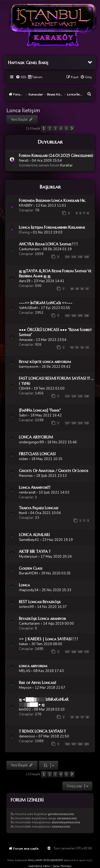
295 (80, 316)
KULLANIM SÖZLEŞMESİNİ (46, 860)
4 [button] (61, 129)
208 (80, 744)
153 (67, 257)
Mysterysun (28, 557)
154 (74, 257)
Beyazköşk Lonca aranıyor (42, 619)
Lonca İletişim (23, 110)
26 (77, 717)
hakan (23, 644)
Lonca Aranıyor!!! (35, 487)
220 (87, 423)
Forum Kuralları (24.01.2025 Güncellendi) (56, 156)
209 (87, 744)
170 (87, 652)
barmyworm (29, 367)
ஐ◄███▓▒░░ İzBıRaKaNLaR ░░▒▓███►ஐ (44, 702)
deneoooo (27, 736)
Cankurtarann (29, 249)
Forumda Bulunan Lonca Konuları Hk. (52, 201)
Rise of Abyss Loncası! (38, 683)
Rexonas (26, 476)
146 (87, 397)
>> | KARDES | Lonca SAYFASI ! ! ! (48, 639)
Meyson (25, 688)
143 (67, 397)
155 (80, 257)
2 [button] (50, 129)
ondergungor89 (31, 442)
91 (77, 348)
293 (67, 316)
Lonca (24, 585)
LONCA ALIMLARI (34, 535)
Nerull (24, 161)
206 (67, 744)
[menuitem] (21, 77)
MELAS (25, 671)
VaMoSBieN (28, 308)
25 (72, 717)
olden (23, 459)
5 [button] (66, 129)
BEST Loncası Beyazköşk (40, 602)
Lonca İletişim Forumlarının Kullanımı (52, 227)
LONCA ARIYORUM (36, 437)
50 (82, 289)
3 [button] (55, 129)
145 (80, 397)
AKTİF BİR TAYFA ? (35, 552)
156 (87, 257)
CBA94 (25, 389)
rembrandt (27, 493)
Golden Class (31, 568)
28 (87, 717)
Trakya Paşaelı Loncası (39, 508)
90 (72, 348)
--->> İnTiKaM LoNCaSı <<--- (46, 303)
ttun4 (23, 513)
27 (82, 717)
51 (87, 289)
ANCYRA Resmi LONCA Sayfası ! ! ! (48, 244)
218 (74, 423)
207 (74, 744)
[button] (72, 129)
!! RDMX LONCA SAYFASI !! (42, 731)
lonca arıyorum (33, 666)
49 (77, 289)
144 (74, 397)
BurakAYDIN (28, 573)
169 (80, 652)
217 (67, 423)
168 (74, 652)
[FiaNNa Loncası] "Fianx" (40, 410)
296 (87, 316)
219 (80, 423)
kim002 (25, 710)
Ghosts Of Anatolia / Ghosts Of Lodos (54, 471)
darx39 (25, 281)
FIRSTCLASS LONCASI (37, 454)
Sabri (23, 415)
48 (72, 289)
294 (74, 316)
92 (82, 348)
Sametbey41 (29, 540)
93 (87, 348)
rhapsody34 (29, 590)
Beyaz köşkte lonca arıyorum (45, 362)
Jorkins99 (26, 607)
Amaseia (26, 340)
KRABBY (26, 206)
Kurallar (67, 165)
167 (67, 652)
